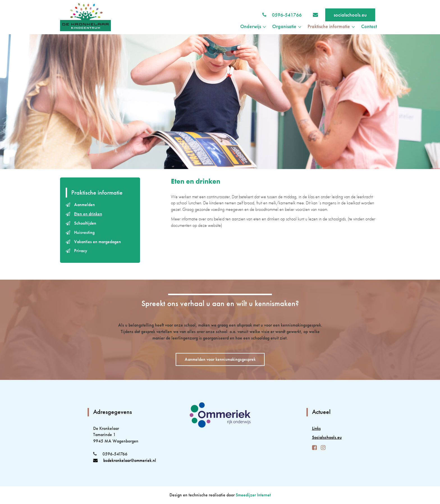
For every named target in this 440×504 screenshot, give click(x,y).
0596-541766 (287, 15)
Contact (369, 26)
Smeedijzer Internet (253, 495)
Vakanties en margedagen (98, 242)
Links (316, 428)
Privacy (81, 251)
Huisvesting (84, 232)
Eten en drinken (88, 214)
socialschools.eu (350, 15)
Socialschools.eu (327, 437)
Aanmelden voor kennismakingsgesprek (220, 359)
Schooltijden (85, 223)
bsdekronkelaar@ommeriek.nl (125, 460)
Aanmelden (84, 205)
